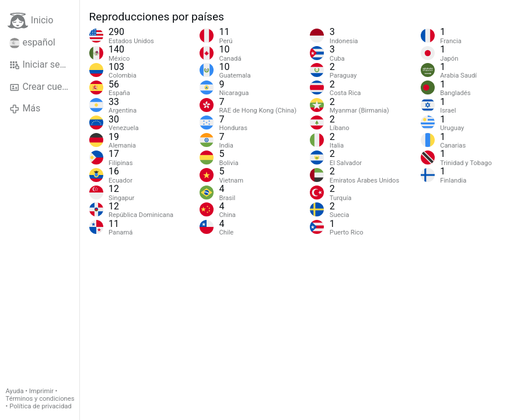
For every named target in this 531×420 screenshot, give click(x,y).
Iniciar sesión (43, 65)
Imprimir (41, 391)
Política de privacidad (40, 406)
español (32, 43)
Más (25, 108)
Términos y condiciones (40, 399)
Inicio (30, 21)
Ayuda (15, 391)
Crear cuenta (42, 87)
